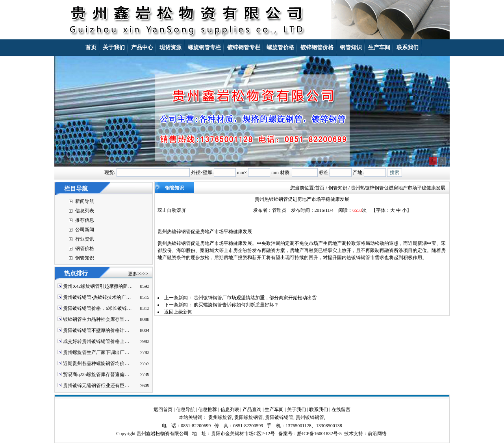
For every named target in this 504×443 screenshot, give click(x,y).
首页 (320, 188)
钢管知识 (85, 258)
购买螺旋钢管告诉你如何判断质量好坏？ (236, 305)
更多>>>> (138, 274)
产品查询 (252, 410)
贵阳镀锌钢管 (279, 417)
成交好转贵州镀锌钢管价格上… (96, 341)
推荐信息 (85, 220)
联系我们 (319, 410)
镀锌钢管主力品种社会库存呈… (96, 319)
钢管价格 (85, 248)
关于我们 (296, 410)
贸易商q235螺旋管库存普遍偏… (96, 374)
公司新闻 (85, 230)
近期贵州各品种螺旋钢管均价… (96, 363)
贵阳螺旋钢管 (248, 417)
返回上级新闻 (178, 312)
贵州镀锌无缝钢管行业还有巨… (96, 386)
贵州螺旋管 (220, 417)
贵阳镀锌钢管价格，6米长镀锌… (97, 308)
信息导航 (185, 410)
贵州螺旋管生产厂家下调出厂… (96, 352)
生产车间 (274, 410)
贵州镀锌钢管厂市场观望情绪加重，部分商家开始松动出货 (255, 298)
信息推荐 (208, 410)
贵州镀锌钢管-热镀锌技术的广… (97, 297)
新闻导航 (85, 201)
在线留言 (341, 410)
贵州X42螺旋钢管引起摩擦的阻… (98, 286)
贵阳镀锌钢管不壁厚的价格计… (96, 330)
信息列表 (85, 211)
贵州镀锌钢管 (310, 417)
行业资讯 (85, 239)
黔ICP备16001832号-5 (320, 434)
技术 (349, 434)
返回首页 (163, 410)
